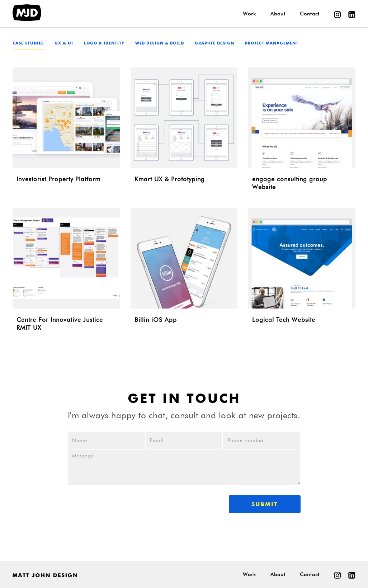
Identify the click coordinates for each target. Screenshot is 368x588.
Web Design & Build (160, 44)
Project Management (272, 44)
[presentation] (122, 503)
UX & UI (64, 44)
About (278, 14)
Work (249, 14)
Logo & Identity (104, 44)
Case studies (28, 44)
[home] (27, 13)
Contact (310, 14)
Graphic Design (214, 44)
